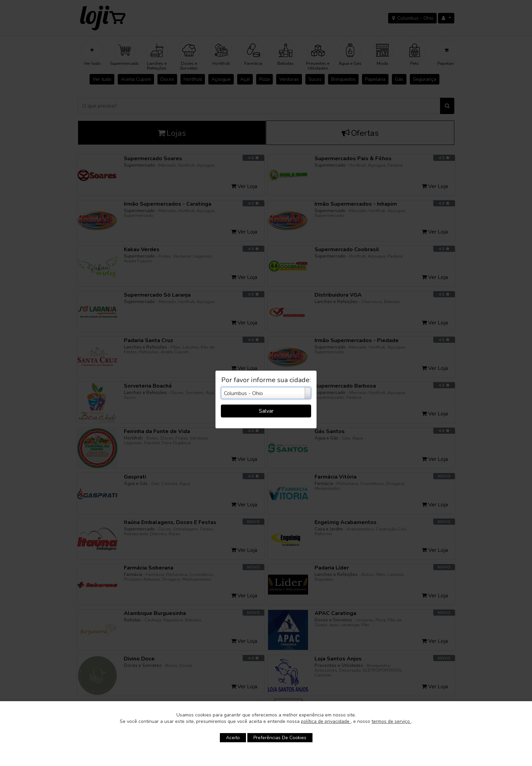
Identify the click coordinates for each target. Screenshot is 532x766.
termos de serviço (391, 721)
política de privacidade (326, 721)
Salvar (266, 411)
